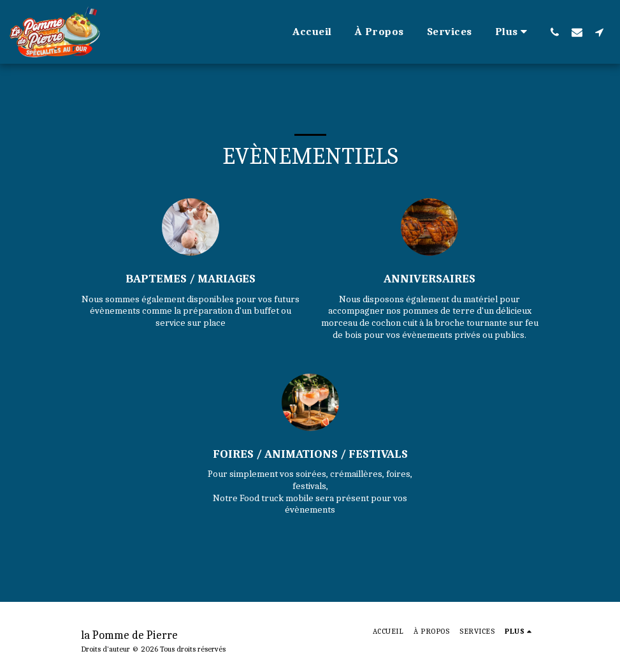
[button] (555, 32)
